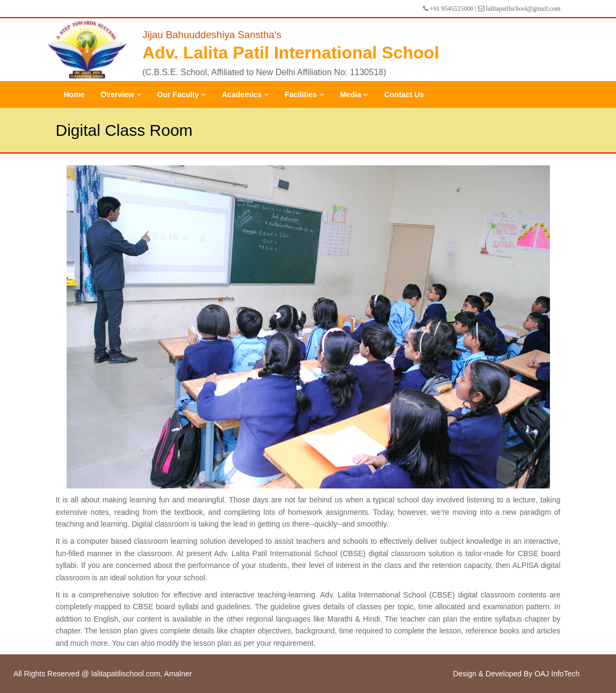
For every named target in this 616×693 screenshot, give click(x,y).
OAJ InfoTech (557, 674)
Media (354, 94)
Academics (245, 94)
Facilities (304, 94)
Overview (121, 94)
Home (74, 94)
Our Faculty (182, 94)
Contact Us (404, 94)
